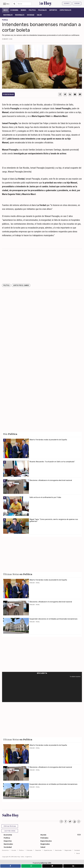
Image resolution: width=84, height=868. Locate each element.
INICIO (6, 10)
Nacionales (8, 15)
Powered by (42, 863)
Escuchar (8, 94)
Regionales (20, 15)
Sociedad (31, 15)
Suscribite (67, 3)
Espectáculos (65, 10)
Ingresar (77, 3)
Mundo (23, 10)
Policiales (42, 10)
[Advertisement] (42, 267)
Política (32, 10)
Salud (39, 15)
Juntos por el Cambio (21, 285)
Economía (14, 10)
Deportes (53, 10)
